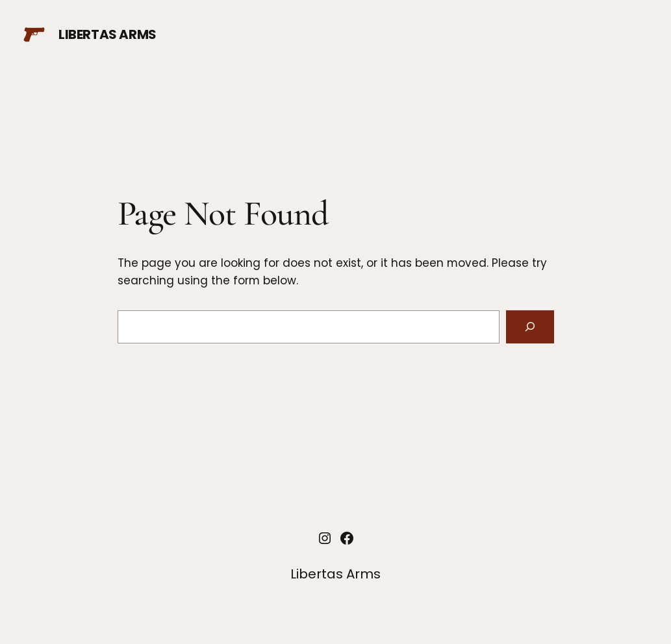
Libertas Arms (108, 34)
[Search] (530, 327)
